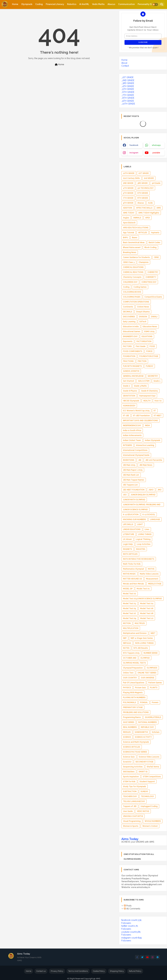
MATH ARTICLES (130, 554)
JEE (140, 460)
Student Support (147, 782)
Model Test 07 (130, 613)
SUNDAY (144, 791)
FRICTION (142, 361)
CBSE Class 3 (129, 262)
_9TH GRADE (128, 101)
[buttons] (137, 957)
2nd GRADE (149, 178)
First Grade (141, 346)
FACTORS (127, 346)
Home (15, 4)
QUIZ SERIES (129, 722)
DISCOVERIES (129, 317)
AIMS (159, 208)
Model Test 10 (147, 618)
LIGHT (140, 524)
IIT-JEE (126, 416)
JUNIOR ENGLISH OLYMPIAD (143, 495)
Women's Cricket (150, 826)
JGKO (151, 490)
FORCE (149, 351)
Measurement (152, 579)
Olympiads (27, 4)
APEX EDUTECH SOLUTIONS (136, 228)
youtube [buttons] (156, 153)
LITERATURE (129, 534)
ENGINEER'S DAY (130, 336)
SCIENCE (127, 737)
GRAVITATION (129, 396)
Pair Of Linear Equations (134, 683)
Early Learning (129, 322)
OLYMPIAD (145, 658)
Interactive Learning (145, 445)
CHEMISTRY (153, 272)
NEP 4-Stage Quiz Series (142, 638)
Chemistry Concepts (132, 277)
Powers (155, 702)
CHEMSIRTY (151, 277)
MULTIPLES (140, 623)
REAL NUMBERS (130, 727)
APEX (148, 218)
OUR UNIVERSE (148, 678)
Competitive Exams (153, 297)
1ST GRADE (144, 173)
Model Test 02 (130, 594)
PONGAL (144, 702)
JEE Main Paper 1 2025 (133, 470)
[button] (155, 4)
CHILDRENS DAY (130, 282)
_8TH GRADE (128, 98)
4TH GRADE (128, 188)
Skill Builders (129, 772)
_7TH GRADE (128, 95)
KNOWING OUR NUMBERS (134, 519)
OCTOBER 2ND (130, 658)
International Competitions (135, 450)
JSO (125, 495)
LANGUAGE (155, 519)
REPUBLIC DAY (147, 727)
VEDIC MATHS (143, 811)
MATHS (151, 569)
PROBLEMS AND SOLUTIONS (136, 712)
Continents (128, 307)
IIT (155, 411)
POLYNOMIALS (130, 702)
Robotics (72, 4)
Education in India (131, 327)
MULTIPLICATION (131, 628)
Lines (147, 529)
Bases (135, 238)
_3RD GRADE (128, 83)
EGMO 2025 (149, 332)
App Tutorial (129, 233)
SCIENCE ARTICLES (132, 747)
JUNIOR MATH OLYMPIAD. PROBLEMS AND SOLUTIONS (142, 505)
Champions (144, 262)
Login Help (128, 544)
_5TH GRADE (128, 89)
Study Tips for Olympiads (134, 787)
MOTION (127, 623)
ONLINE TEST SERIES (147, 673)
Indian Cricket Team (132, 440)
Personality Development (151, 4)
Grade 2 (126, 386)
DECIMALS (128, 312)
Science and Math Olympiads (136, 742)
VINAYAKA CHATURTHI (133, 816)
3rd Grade (156, 183)
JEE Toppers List (130, 485)
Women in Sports (131, 826)
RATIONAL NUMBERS (148, 722)
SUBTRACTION (130, 791)
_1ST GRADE (127, 77)
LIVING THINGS (145, 534)
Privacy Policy (57, 971)
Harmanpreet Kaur (147, 396)
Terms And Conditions (78, 971)
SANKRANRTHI (141, 732)
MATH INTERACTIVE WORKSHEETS (139, 559)
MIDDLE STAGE (155, 584)
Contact (125, 66)
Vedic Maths (98, 4)
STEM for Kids (129, 782)
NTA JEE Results (141, 648)
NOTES (126, 648)
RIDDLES (127, 732)
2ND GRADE (128, 183)
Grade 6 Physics (130, 391)
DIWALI (154, 317)
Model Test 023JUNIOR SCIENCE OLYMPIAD (142, 599)
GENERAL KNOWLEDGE (133, 376)
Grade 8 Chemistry (150, 391)
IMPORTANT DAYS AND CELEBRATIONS (140, 421)
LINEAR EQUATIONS (132, 529)
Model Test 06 (147, 608)
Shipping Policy (117, 971)
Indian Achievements (132, 435)
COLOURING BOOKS (132, 292)
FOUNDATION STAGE (149, 356)
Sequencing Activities (133, 767)
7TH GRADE (128, 198)
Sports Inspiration (131, 777)
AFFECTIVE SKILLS (144, 208)
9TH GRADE (128, 203)
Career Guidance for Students (136, 257)
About (124, 63)
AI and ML (84, 4)
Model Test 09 (130, 618)
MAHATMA (141, 549)
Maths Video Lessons (149, 574)
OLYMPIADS (152, 668)
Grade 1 (157, 381)
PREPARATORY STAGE (133, 707)
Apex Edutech (129, 223)
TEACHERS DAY (130, 796)
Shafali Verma (153, 767)
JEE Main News (146, 465)
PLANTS (154, 688)
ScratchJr (127, 762)
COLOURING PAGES (132, 297)
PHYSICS (127, 688)
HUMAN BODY (129, 406)
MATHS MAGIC (129, 574)
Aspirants (155, 233)
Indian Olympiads (153, 440)
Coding (39, 4)
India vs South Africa (132, 430)
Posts (128, 906)
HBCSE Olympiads (131, 401)
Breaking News (130, 252)
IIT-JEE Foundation (141, 416)
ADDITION (128, 208)
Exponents (128, 341)
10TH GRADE (129, 173)
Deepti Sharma (143, 312)
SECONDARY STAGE (144, 762)
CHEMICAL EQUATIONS (133, 267)
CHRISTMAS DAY (149, 282)
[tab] (15, 4)
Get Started (128, 381)
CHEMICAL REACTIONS (133, 272)
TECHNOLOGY (147, 796)
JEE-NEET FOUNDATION (134, 490)
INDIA (147, 425)
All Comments (132, 909)
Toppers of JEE (130, 806)
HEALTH (147, 401)
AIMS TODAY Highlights (149, 213)
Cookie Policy (99, 971)
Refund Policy (135, 971)
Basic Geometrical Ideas (134, 242)
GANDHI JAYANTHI (131, 371)
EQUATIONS (147, 336)
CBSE (156, 257)
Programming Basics (132, 717)
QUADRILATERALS (153, 717)
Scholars (156, 732)
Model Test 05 (130, 608)
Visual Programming (132, 821)
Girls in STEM (144, 381)
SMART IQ (143, 772)
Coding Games (140, 287)
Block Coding (150, 247)
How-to (158, 401)
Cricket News (143, 307)
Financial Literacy (55, 4)
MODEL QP (128, 589)
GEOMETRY (153, 376)
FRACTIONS (128, 361)
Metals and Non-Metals (134, 584)
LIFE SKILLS (128, 524)
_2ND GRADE (128, 80)
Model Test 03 (130, 604)
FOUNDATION (129, 356)
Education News (150, 327)
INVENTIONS (129, 460)
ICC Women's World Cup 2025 (136, 411)
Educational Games (132, 332)
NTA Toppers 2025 (131, 653)
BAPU (125, 238)
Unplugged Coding (149, 806)
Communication (126, 4)
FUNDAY (150, 366)
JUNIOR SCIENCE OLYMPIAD (135, 510)
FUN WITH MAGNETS (132, 366)
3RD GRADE (143, 183)
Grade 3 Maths (140, 386)
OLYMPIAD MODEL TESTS (134, 663)
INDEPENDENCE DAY (132, 425)
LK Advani (127, 539)
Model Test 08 (147, 613)
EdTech (143, 322)
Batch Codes (154, 242)
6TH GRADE (143, 193)
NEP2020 (127, 643)
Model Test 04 (147, 604)
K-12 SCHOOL (149, 515)
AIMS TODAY (129, 213)
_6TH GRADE (128, 92)
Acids (150, 203)
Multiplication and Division (135, 633)
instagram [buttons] (134, 153)
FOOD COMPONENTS (133, 351)
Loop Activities (144, 544)
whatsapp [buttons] (156, 145)
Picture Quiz (140, 688)
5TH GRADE (128, 193)
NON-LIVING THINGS (144, 643)
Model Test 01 (143, 589)
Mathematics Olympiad (133, 569)
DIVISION (143, 317)
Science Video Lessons (149, 757)
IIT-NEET (158, 416)
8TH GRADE (143, 198)
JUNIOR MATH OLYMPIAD (134, 500)
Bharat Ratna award (132, 247)
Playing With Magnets (133, 693)
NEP (125, 638)
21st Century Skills (131, 178)
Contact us (41, 971)
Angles (126, 218)
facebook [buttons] (134, 145)
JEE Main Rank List (131, 475)
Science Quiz (129, 757)
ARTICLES (143, 233)
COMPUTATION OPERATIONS (136, 302)
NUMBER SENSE (151, 653)
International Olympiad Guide (136, 455)
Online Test (128, 673)
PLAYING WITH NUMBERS (134, 697)
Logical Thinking (143, 539)
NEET (153, 633)
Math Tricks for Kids (132, 564)
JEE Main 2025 (129, 465)
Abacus (111, 4)
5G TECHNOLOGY (146, 188)
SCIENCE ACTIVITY (143, 737)
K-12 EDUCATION (131, 515)
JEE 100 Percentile (154, 460)
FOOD (152, 346)
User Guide (128, 811)
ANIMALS (137, 218)
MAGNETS (128, 549)
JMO (159, 490)
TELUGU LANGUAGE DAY (134, 801)
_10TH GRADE (128, 104)
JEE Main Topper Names (134, 480)
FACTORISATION (144, 341)
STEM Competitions (152, 777)
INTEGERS (128, 445)
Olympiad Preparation (133, 668)
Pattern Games (155, 683)
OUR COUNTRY (130, 678)
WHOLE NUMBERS (153, 821)
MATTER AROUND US (132, 579)
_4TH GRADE (128, 86)
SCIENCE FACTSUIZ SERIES (135, 752)
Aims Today (130, 839)
